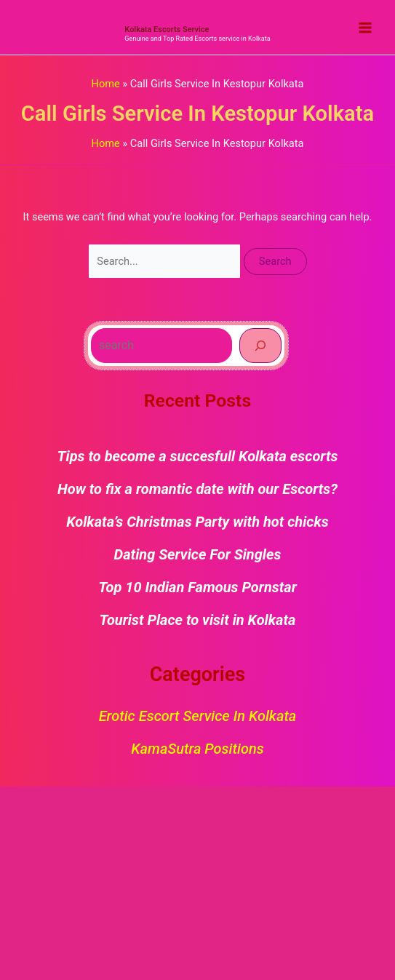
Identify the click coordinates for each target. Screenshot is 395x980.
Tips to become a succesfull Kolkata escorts (198, 456)
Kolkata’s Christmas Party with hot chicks (197, 522)
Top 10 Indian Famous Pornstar (197, 587)
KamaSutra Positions (197, 749)
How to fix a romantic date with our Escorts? (197, 489)
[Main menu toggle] (365, 28)
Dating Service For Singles (198, 554)
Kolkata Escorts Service (167, 29)
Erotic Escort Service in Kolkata (198, 716)
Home (106, 84)
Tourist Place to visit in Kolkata (198, 620)
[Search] (260, 346)
